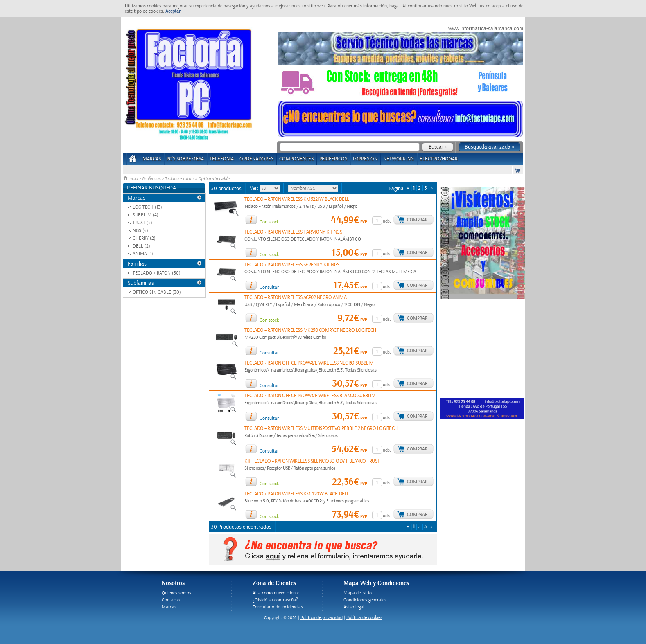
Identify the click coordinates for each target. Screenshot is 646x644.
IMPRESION (365, 159)
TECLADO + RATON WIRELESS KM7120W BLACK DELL (297, 494)
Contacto (171, 600)
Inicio (131, 179)
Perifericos (151, 179)
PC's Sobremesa (185, 159)
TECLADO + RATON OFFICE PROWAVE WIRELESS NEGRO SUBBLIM (309, 363)
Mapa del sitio (358, 593)
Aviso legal (354, 607)
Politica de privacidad (322, 618)
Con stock (269, 222)
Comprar (417, 220)
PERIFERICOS (333, 159)
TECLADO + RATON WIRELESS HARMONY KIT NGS (293, 232)
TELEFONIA (222, 159)
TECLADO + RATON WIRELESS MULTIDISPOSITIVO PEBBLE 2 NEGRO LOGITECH (321, 429)
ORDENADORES (256, 159)
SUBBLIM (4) (146, 215)
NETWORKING (399, 159)
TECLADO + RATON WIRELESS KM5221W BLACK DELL (297, 199)
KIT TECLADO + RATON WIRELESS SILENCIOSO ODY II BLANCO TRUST (312, 461)
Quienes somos (176, 593)
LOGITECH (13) (147, 207)
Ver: (255, 188)
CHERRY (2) (144, 238)
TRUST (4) (142, 223)
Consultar (269, 287)
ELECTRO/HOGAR (439, 159)
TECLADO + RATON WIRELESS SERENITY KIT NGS (292, 265)
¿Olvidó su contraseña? (275, 600)
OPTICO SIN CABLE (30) (157, 292)
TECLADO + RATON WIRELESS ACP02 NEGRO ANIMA (295, 298)
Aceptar (173, 11)
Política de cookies (364, 618)
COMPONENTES (296, 159)
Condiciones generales (365, 600)
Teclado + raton (179, 179)
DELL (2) (141, 246)
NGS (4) (140, 231)
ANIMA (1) (143, 254)
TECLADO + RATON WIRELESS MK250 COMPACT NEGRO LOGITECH (310, 330)
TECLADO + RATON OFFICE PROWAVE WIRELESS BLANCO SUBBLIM (310, 396)
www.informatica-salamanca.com (486, 29)
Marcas (152, 159)
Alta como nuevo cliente (276, 593)
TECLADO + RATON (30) (157, 273)
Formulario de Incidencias (278, 607)
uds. (387, 221)
